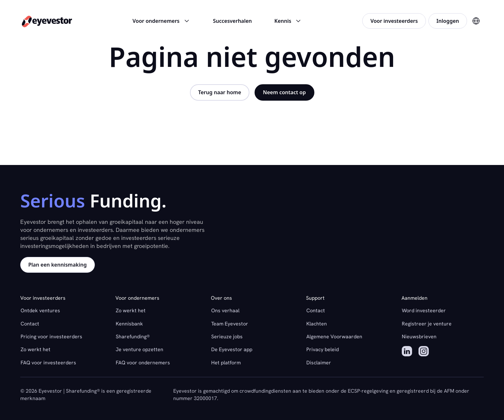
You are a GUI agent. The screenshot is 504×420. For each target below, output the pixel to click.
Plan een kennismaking (58, 265)
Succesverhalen (233, 21)
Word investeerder (424, 310)
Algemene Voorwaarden (334, 337)
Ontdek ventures (40, 310)
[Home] (47, 21)
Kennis (288, 21)
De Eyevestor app (232, 349)
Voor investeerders (394, 21)
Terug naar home (220, 92)
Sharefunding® (133, 337)
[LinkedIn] (407, 352)
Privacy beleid (323, 349)
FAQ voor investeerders (48, 363)
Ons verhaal (225, 310)
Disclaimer (319, 363)
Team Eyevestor (230, 324)
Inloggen (448, 21)
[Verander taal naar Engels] (476, 21)
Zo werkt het (36, 349)
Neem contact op (284, 92)
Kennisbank (129, 324)
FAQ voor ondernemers (143, 363)
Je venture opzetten (139, 349)
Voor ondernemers (161, 21)
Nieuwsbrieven (419, 337)
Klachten (317, 324)
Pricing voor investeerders (51, 337)
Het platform (226, 363)
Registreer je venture (427, 324)
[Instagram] (424, 352)
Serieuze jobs (227, 337)
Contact (30, 324)
